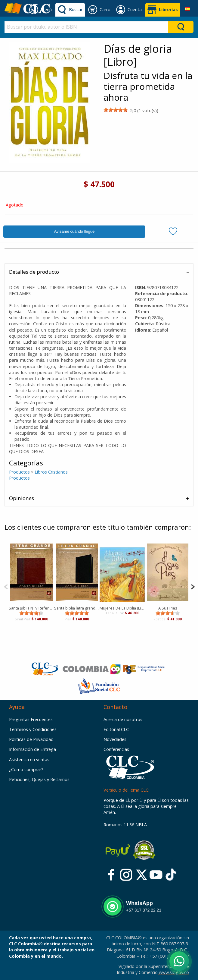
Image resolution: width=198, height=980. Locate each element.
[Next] (193, 586)
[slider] (116, 110)
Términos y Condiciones (33, 729)
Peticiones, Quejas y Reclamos (39, 779)
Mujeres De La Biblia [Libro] (122, 608)
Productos (19, 472)
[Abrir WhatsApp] (179, 961)
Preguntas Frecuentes (31, 719)
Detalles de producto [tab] (34, 272)
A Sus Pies (168, 608)
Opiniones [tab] (22, 498)
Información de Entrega (32, 749)
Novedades (115, 739)
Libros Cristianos (51, 472)
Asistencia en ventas (29, 759)
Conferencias (116, 749)
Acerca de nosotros (123, 719)
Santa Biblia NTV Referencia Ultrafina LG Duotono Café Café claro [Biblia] (31, 608)
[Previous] (6, 586)
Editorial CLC (116, 729)
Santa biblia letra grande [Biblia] (77, 608)
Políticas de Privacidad (31, 739)
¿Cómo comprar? (26, 769)
